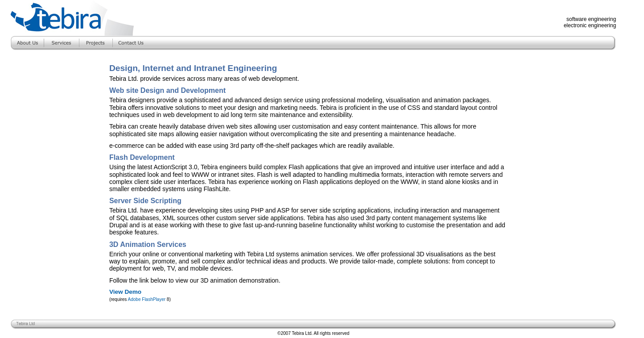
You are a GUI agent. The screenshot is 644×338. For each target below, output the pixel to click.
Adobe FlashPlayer (147, 299)
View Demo (125, 292)
